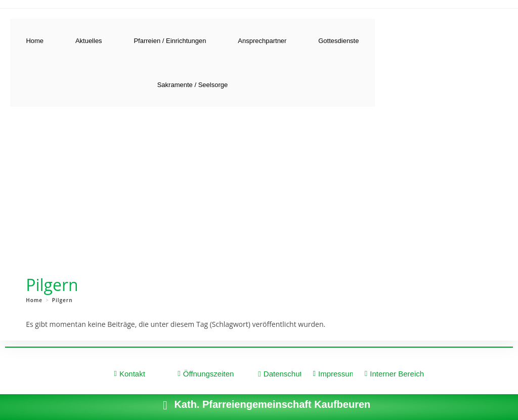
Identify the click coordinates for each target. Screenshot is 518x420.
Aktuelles (89, 41)
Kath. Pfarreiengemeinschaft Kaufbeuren (272, 404)
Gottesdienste (338, 41)
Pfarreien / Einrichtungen (170, 41)
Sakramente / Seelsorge (192, 85)
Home (35, 41)
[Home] (34, 300)
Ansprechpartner (262, 41)
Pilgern (62, 300)
